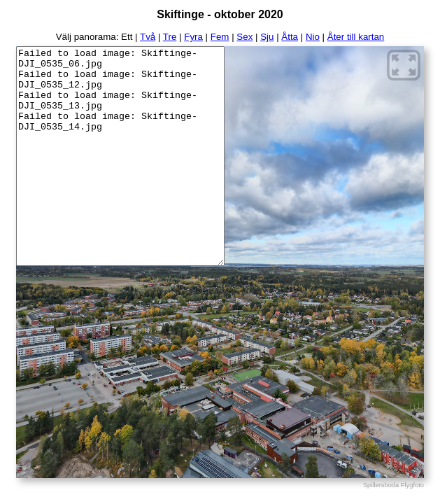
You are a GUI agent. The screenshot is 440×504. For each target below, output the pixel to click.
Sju (267, 37)
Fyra (193, 37)
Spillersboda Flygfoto (393, 485)
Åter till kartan (356, 37)
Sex (244, 37)
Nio (313, 37)
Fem (220, 37)
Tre (170, 37)
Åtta (290, 37)
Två (148, 37)
